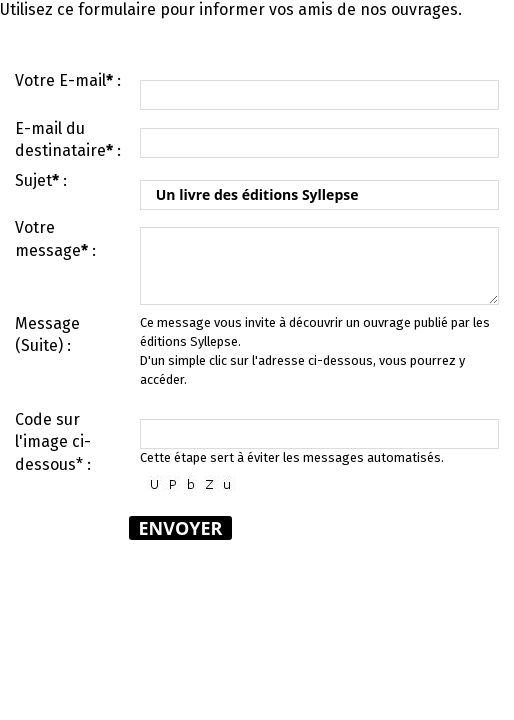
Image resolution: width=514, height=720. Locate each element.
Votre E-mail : (68, 80)
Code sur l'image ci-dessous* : (53, 442)
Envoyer (181, 528)
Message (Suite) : (47, 334)
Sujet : (41, 180)
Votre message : (55, 238)
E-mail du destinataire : (68, 139)
